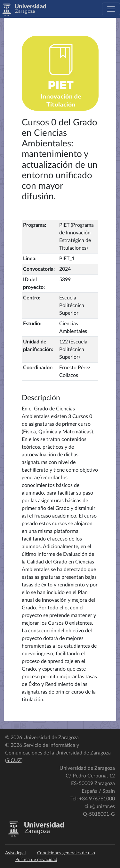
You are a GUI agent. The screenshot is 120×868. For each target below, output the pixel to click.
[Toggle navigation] (111, 9)
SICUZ (14, 761)
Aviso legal (15, 853)
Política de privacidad (36, 860)
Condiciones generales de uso (66, 853)
